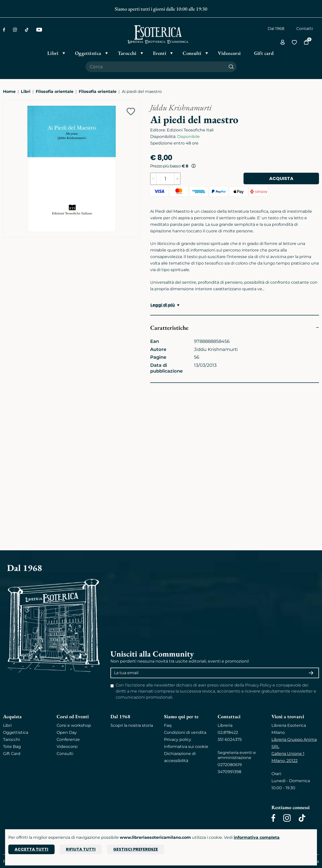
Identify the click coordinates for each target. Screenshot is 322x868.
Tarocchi (11, 739)
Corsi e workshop (74, 725)
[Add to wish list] (131, 112)
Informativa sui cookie (186, 747)
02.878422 (228, 732)
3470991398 (229, 772)
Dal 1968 (276, 29)
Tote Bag (12, 747)
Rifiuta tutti (81, 849)
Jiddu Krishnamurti (181, 107)
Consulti (65, 754)
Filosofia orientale (55, 92)
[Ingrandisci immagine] (6, 103)
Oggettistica (16, 732)
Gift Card (12, 754)
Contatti (305, 29)
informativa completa (257, 837)
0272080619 (230, 765)
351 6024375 (230, 739)
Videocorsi (67, 747)
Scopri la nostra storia (132, 725)
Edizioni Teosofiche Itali (190, 130)
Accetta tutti (31, 849)
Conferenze (68, 739)
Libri (26, 92)
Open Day (67, 732)
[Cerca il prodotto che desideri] (156, 67)
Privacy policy (178, 739)
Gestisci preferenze (136, 849)
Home (9, 92)
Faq (168, 725)
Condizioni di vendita (185, 732)
